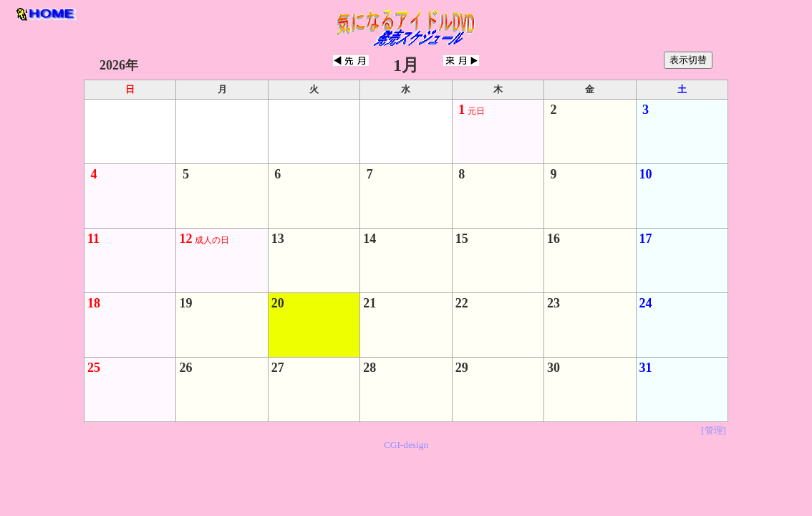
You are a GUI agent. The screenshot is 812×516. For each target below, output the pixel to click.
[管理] (714, 430)
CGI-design (406, 445)
